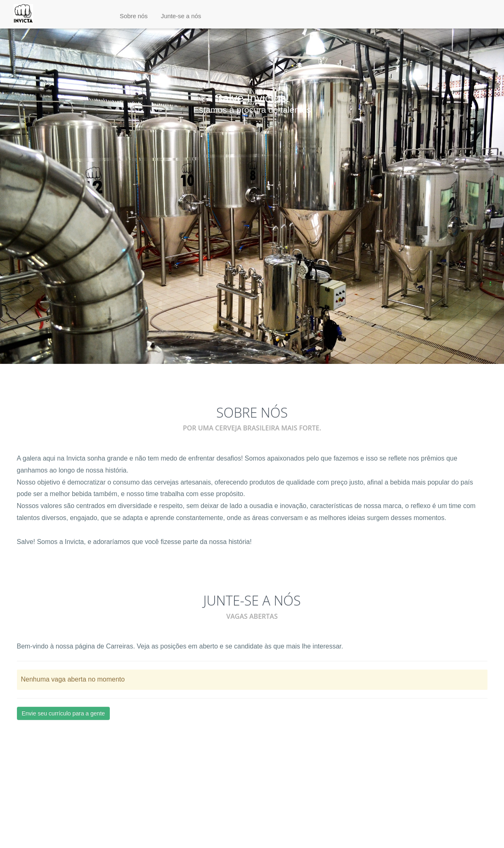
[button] (134, 16)
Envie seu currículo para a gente (64, 713)
